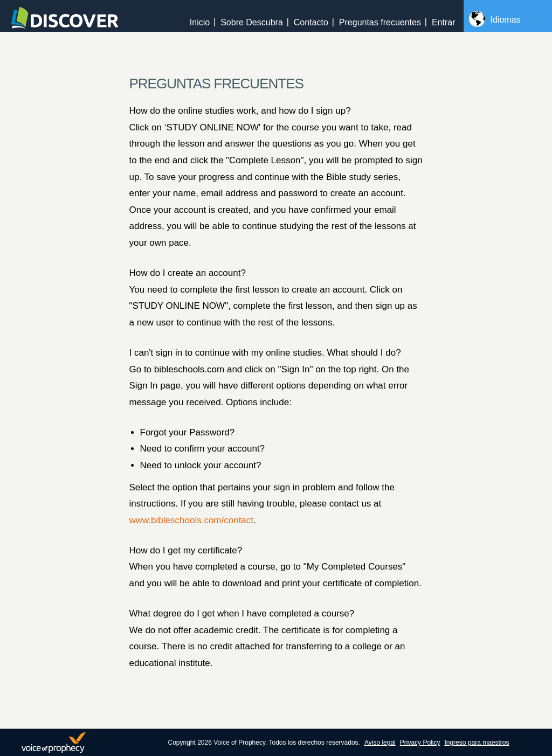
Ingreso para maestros (477, 743)
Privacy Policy (420, 743)
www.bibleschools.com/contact (192, 520)
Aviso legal (380, 743)
